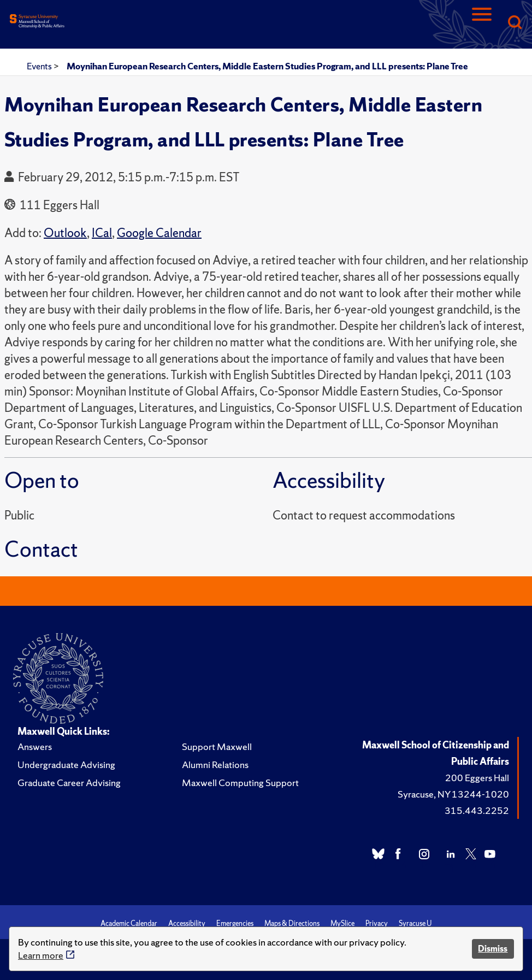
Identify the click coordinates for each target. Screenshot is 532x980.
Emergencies (235, 923)
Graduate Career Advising (69, 783)
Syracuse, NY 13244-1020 (453, 794)
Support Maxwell (217, 746)
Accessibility (187, 923)
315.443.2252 (477, 810)
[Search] (515, 23)
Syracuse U (415, 923)
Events (40, 66)
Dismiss (493, 949)
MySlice (342, 923)
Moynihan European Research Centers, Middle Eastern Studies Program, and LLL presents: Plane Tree (267, 66)
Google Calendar (159, 233)
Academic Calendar (129, 923)
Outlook (65, 233)
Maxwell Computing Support (240, 783)
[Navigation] (482, 23)
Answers (35, 746)
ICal (102, 233)
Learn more (41, 955)
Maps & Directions (292, 923)
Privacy (377, 923)
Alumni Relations (215, 764)
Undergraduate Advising (66, 764)
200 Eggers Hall (477, 778)
